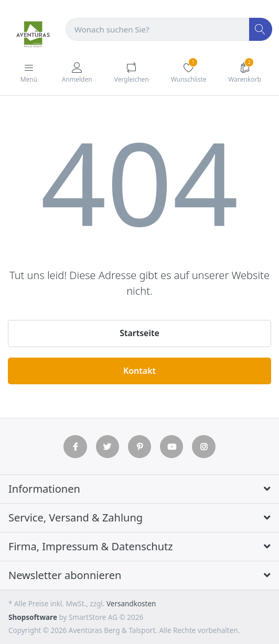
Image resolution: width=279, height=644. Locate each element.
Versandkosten (131, 604)
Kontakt (139, 371)
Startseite (139, 333)
